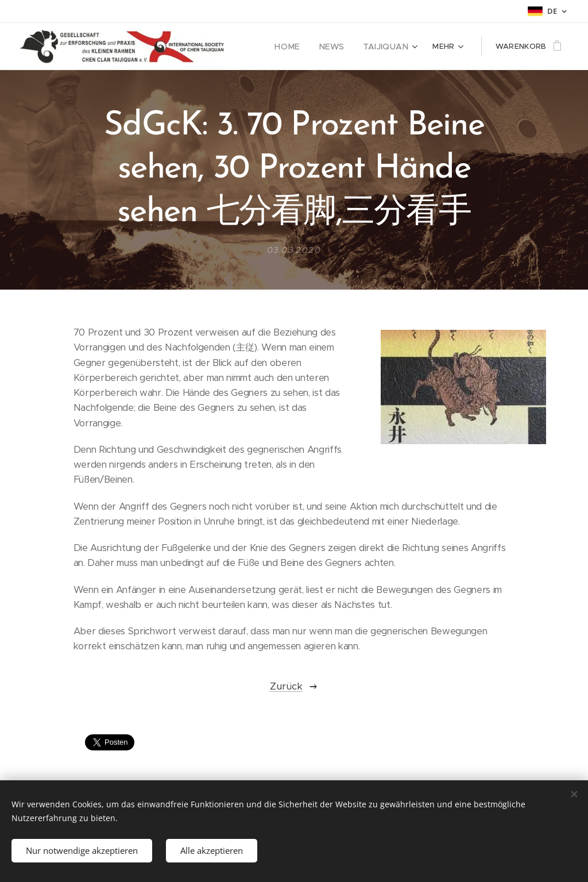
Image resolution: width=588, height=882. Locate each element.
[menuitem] (298, 47)
